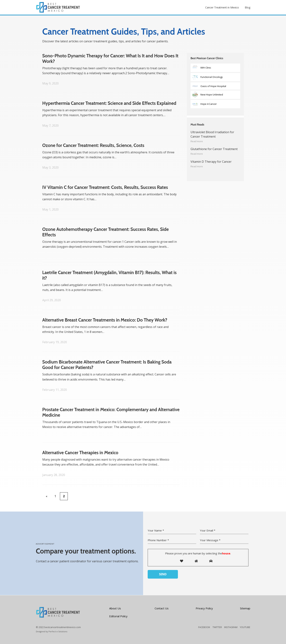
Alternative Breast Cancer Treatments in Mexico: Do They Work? (105, 320)
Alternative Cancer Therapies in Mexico (80, 453)
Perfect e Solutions (58, 631)
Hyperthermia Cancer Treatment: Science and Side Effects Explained (109, 103)
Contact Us (162, 608)
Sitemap (245, 608)
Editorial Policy (118, 616)
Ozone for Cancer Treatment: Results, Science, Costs (93, 145)
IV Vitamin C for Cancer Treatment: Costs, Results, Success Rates (105, 187)
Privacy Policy (204, 608)
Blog (248, 7)
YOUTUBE (245, 627)
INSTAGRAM (231, 627)
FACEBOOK (204, 627)
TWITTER (217, 627)
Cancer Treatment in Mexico (222, 7)
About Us (115, 608)
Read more (197, 141)
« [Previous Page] (47, 496)
